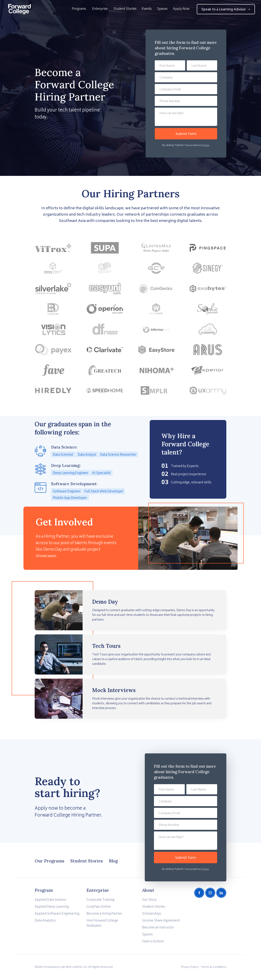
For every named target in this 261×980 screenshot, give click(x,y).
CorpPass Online (99, 907)
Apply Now (181, 9)
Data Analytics (45, 921)
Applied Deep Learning (52, 907)
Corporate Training (100, 900)
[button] (79, 12)
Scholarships (152, 914)
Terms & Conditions (213, 967)
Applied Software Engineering (57, 914)
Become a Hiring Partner (104, 914)
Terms (206, 145)
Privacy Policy (190, 967)
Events (147, 9)
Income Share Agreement (161, 921)
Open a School (153, 942)
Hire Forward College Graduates (102, 923)
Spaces (162, 9)
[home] (19, 9)
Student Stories (125, 9)
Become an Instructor (158, 928)
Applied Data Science (50, 900)
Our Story (149, 900)
